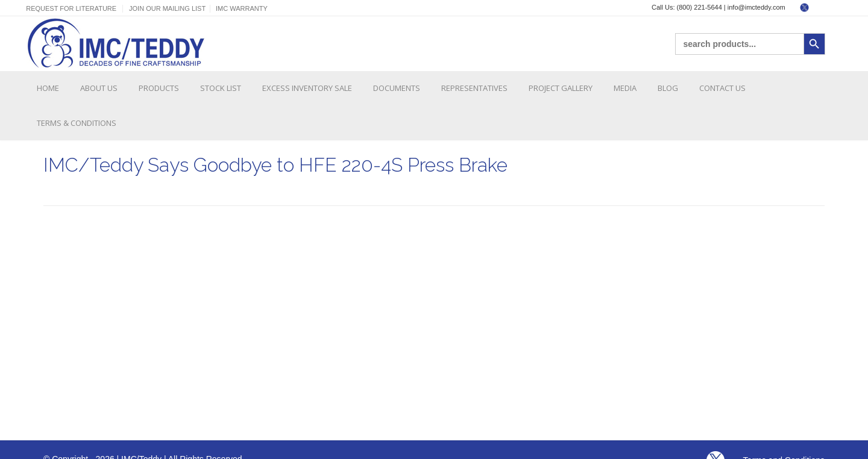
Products (159, 88)
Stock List (221, 88)
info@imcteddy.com (756, 7)
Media (625, 88)
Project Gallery (561, 88)
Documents (397, 88)
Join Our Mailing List (167, 8)
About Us (99, 88)
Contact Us (722, 88)
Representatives (474, 88)
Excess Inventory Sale (307, 88)
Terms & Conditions (77, 123)
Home (48, 88)
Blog (668, 88)
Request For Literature (71, 8)
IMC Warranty (242, 8)
